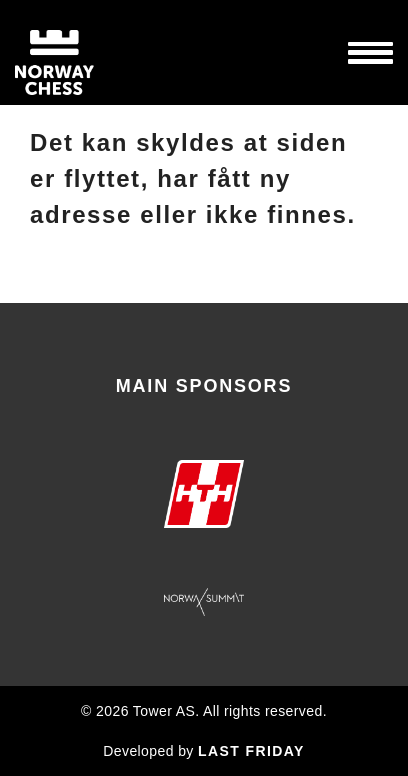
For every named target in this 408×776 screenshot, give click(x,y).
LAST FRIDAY (251, 751)
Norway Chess (90, 52)
